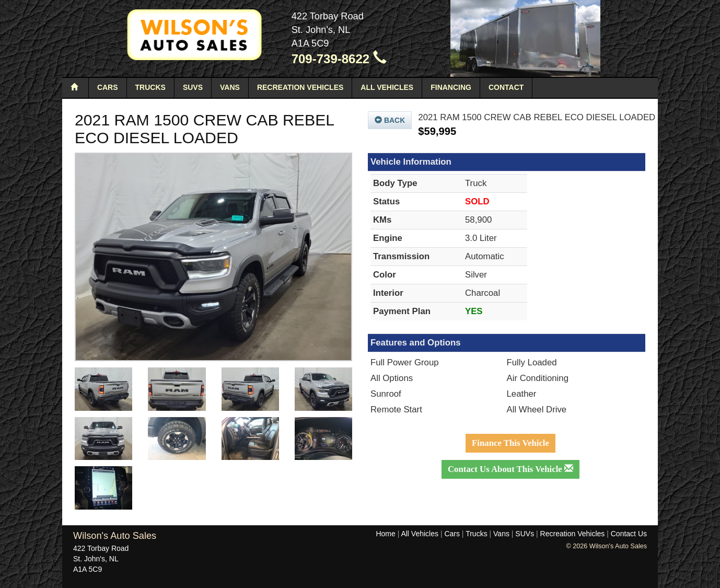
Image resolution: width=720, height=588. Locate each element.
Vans (230, 87)
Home (385, 534)
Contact (506, 87)
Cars (108, 87)
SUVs (193, 87)
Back (390, 120)
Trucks (150, 87)
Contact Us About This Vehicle (510, 469)
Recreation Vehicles (300, 87)
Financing (451, 87)
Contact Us (629, 534)
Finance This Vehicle (510, 443)
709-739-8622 (339, 59)
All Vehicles (387, 87)
